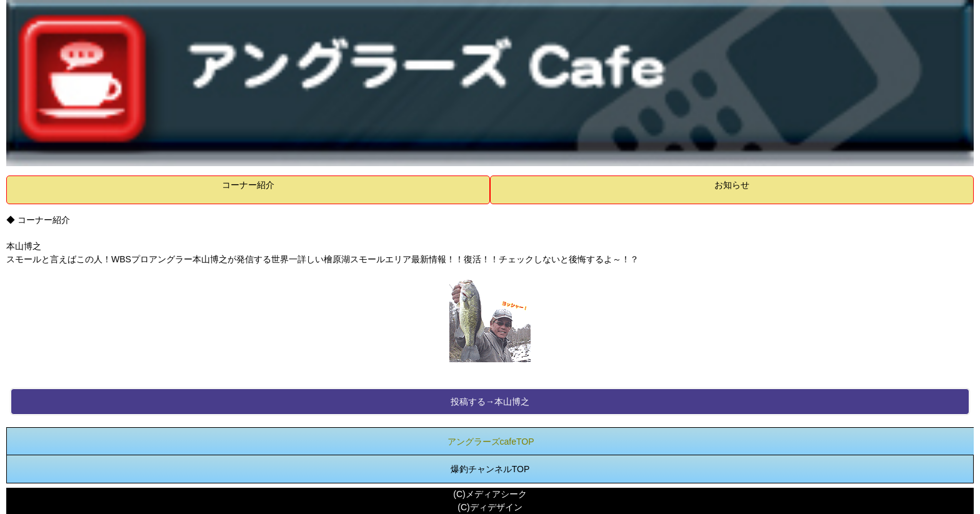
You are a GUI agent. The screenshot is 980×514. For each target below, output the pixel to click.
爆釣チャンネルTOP (490, 469)
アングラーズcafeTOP (491, 442)
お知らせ (732, 185)
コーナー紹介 (248, 185)
